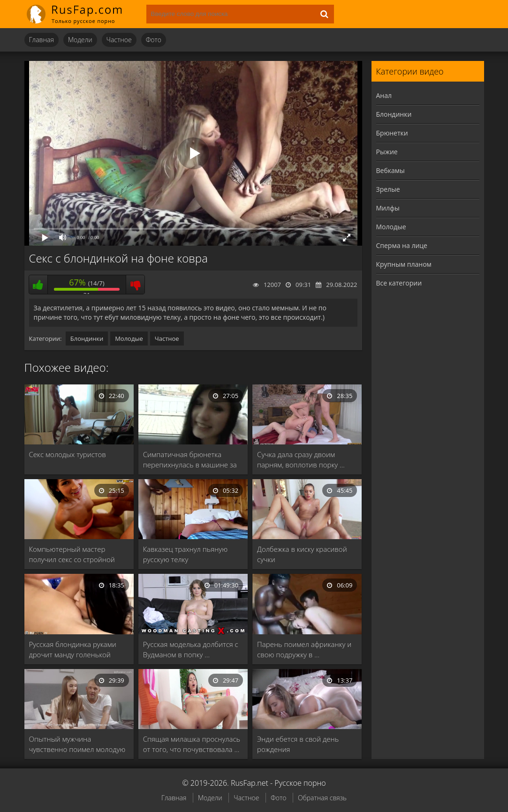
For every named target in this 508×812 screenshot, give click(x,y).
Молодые (129, 338)
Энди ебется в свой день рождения (298, 744)
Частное (119, 40)
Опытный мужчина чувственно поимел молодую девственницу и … (77, 744)
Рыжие (387, 152)
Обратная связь (322, 798)
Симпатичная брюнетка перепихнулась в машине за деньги (190, 460)
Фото (154, 40)
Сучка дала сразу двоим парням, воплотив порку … (301, 459)
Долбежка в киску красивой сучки (302, 554)
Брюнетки (392, 133)
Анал (384, 95)
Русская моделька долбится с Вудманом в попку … (191, 649)
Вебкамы (390, 170)
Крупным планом (404, 264)
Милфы (388, 208)
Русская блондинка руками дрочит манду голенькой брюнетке (73, 650)
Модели (80, 40)
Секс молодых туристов (68, 454)
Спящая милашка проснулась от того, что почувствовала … (192, 744)
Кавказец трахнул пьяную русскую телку (185, 554)
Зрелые (388, 189)
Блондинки (87, 338)
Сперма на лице (402, 245)
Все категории (399, 283)
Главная (42, 40)
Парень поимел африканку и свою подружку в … (304, 649)
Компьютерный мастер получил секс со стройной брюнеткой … (72, 554)
